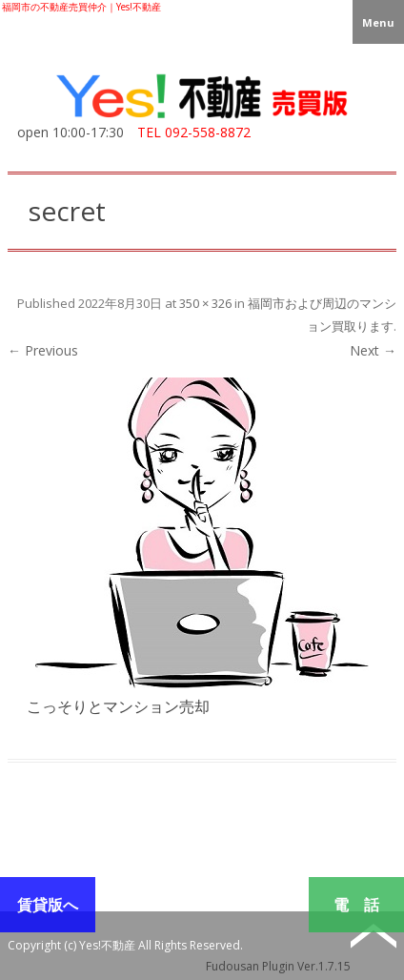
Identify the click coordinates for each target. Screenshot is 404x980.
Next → (373, 350)
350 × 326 (205, 303)
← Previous (43, 350)
